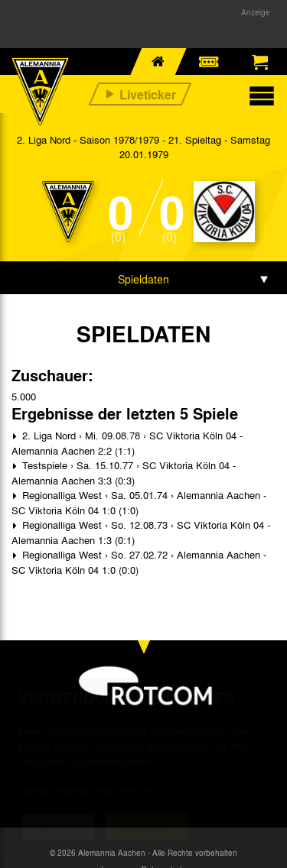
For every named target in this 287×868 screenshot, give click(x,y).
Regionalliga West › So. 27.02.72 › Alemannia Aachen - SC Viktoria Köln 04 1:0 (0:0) (139, 562)
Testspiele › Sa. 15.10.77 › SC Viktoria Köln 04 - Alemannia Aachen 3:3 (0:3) (124, 473)
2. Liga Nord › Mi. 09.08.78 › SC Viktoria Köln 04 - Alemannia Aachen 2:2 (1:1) (127, 443)
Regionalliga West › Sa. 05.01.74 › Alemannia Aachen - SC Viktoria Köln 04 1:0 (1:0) (139, 502)
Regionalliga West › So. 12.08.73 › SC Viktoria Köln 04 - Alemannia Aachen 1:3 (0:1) (141, 532)
